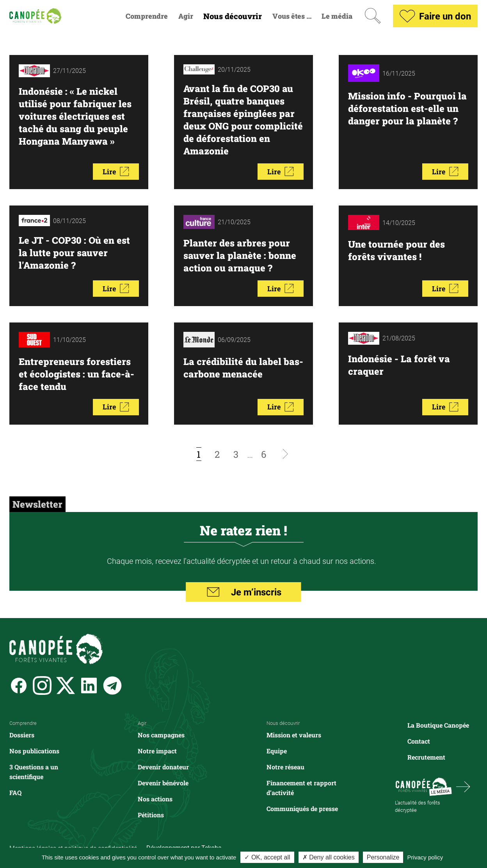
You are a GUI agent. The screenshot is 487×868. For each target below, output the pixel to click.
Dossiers (22, 735)
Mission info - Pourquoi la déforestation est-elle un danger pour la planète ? (407, 108)
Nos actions (155, 799)
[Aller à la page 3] (236, 454)
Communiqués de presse (302, 809)
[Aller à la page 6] (264, 454)
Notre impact (157, 751)
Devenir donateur (163, 767)
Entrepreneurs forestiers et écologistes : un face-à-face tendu (76, 374)
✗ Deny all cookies (329, 857)
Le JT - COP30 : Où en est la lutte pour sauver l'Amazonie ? (75, 253)
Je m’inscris (244, 592)
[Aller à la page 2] (217, 454)
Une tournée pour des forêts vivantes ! (396, 250)
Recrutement (426, 757)
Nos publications (34, 751)
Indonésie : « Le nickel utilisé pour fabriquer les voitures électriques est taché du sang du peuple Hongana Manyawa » (75, 116)
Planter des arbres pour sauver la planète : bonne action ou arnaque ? (240, 255)
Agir (186, 16)
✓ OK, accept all (267, 857)
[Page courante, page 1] (199, 454)
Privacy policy (425, 857)
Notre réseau (285, 767)
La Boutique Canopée (438, 725)
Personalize (383, 857)
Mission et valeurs (294, 735)
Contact (419, 741)
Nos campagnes (161, 735)
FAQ (15, 793)
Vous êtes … (292, 16)
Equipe (277, 751)
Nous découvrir (233, 16)
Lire (116, 172)
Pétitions (151, 815)
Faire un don (435, 16)
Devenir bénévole (163, 783)
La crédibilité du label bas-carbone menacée (243, 368)
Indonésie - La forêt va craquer (399, 365)
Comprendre (147, 16)
